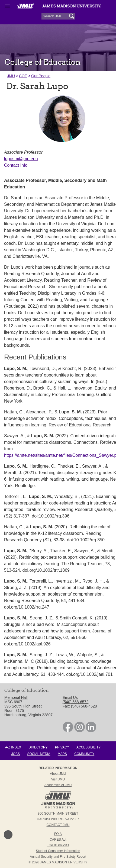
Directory (38, 747)
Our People (41, 76)
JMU (11, 76)
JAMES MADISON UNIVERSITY (64, 862)
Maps (62, 754)
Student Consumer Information (58, 851)
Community (84, 754)
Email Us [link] (70, 697)
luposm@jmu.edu (21, 159)
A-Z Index (13, 747)
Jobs (16, 754)
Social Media (39, 754)
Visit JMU (58, 779)
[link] (68, 731)
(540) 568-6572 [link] (76, 702)
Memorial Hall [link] (16, 697)
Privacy (62, 747)
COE (23, 76)
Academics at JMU (58, 785)
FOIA (58, 834)
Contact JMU (58, 825)
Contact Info (16, 165)
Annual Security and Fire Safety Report (58, 857)
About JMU (58, 774)
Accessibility (88, 747)
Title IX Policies (58, 845)
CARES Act (58, 840)
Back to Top (8, 835)
